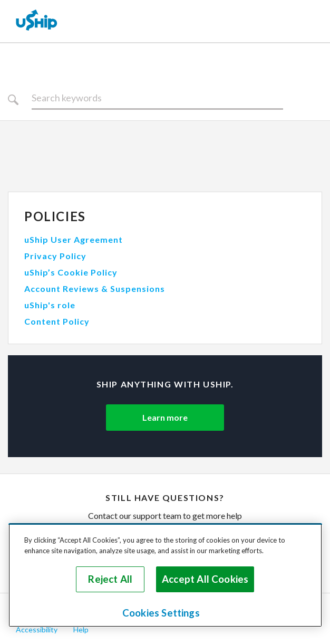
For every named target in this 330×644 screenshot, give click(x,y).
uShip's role (50, 305)
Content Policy (57, 321)
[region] (165, 575)
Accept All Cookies (205, 579)
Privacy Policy (55, 256)
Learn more (165, 417)
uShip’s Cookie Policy (71, 272)
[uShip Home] (37, 21)
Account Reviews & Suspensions (95, 288)
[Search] (157, 98)
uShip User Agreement (74, 239)
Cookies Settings (161, 613)
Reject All (110, 579)
